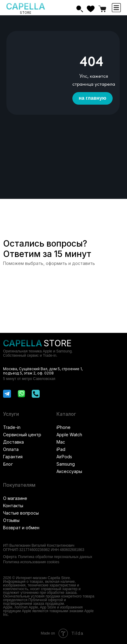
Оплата (11, 449)
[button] (116, 8)
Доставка (13, 442)
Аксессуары (69, 471)
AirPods (64, 457)
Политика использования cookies (31, 562)
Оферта (10, 557)
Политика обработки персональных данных (55, 557)
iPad (61, 449)
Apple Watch (69, 435)
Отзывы (11, 520)
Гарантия (13, 457)
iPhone (64, 427)
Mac (61, 442)
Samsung (66, 464)
